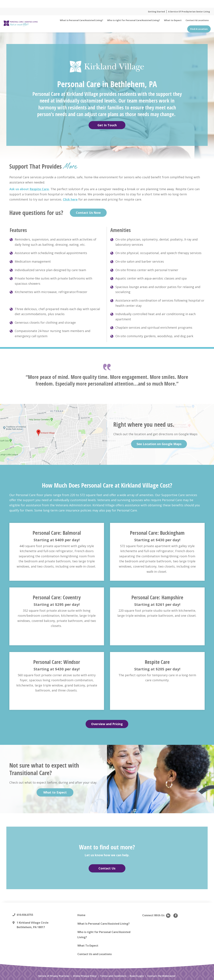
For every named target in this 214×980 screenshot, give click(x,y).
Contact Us (107, 870)
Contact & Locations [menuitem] (197, 20)
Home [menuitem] (81, 917)
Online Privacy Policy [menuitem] (85, 978)
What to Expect (55, 794)
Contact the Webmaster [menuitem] (162, 978)
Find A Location (199, 29)
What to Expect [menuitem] (173, 20)
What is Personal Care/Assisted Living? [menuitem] (82, 20)
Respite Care (39, 191)
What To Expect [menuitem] (88, 947)
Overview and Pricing (107, 726)
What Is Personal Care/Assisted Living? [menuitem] (103, 925)
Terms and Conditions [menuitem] (113, 978)
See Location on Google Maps (159, 446)
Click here (70, 201)
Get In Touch (107, 127)
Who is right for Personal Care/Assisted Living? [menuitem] (134, 20)
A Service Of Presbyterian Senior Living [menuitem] (189, 12)
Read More (129, 4)
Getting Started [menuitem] (156, 12)
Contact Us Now (88, 214)
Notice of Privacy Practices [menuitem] (54, 978)
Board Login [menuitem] (137, 978)
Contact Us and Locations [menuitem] (95, 956)
